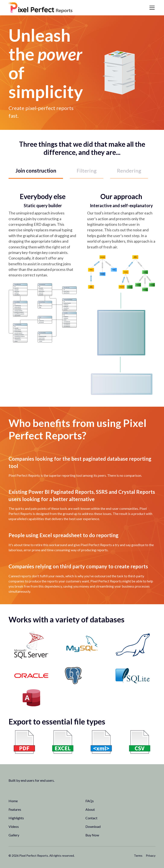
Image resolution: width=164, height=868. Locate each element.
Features (15, 809)
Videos (14, 826)
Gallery (14, 835)
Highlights (16, 818)
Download (93, 826)
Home (13, 801)
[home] (41, 8)
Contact (91, 818)
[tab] (36, 171)
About (90, 809)
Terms (138, 856)
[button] (151, 8)
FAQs (90, 801)
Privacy (151, 856)
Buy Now (92, 835)
